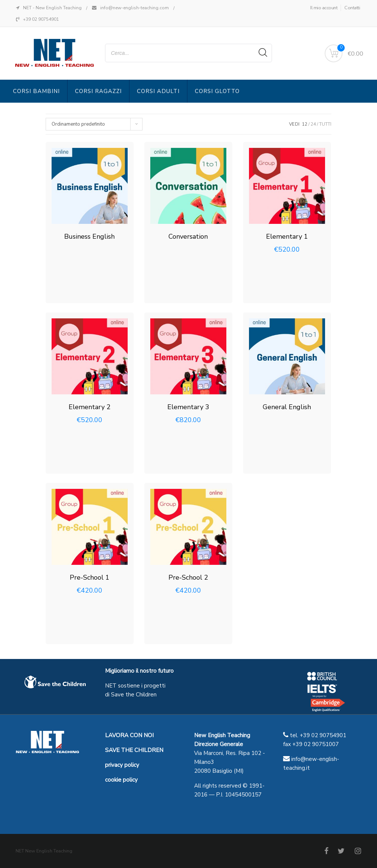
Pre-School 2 (188, 577)
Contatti (352, 8)
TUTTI (325, 124)
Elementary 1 (287, 236)
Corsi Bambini (36, 91)
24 (313, 124)
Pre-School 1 (90, 577)
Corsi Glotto (217, 91)
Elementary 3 (188, 407)
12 (305, 124)
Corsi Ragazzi (98, 91)
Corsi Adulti (158, 91)
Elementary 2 (90, 407)
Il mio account (324, 8)
